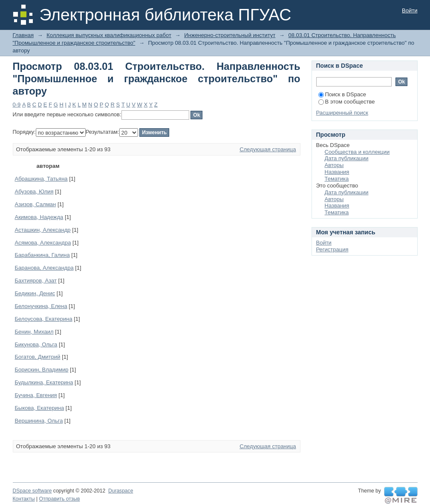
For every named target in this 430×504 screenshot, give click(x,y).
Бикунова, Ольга (36, 344)
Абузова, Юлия (34, 192)
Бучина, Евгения (36, 395)
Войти (410, 10)
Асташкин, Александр (43, 230)
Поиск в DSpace (342, 94)
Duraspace (121, 491)
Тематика (337, 179)
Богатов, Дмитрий (38, 357)
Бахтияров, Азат (36, 281)
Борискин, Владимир (42, 370)
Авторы (334, 165)
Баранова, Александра (44, 268)
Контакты (24, 499)
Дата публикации (347, 158)
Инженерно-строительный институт (230, 35)
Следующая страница (268, 149)
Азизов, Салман (36, 204)
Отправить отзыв (60, 499)
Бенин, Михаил (34, 332)
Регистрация (332, 249)
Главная (23, 35)
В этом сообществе (347, 102)
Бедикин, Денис (35, 293)
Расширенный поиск (342, 113)
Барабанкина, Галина (42, 255)
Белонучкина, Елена (41, 306)
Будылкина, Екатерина (44, 382)
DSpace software (32, 491)
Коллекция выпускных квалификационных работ (109, 35)
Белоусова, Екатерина (44, 319)
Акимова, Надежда (39, 217)
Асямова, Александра (43, 243)
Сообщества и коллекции (357, 152)
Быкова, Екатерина (40, 408)
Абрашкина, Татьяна (41, 179)
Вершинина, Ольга (39, 421)
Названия (337, 172)
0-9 (17, 105)
